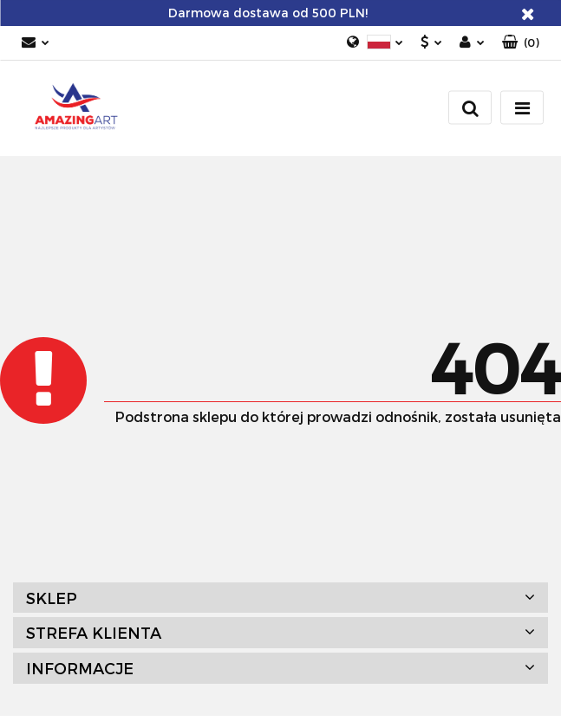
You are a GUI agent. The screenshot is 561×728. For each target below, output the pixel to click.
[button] (521, 43)
